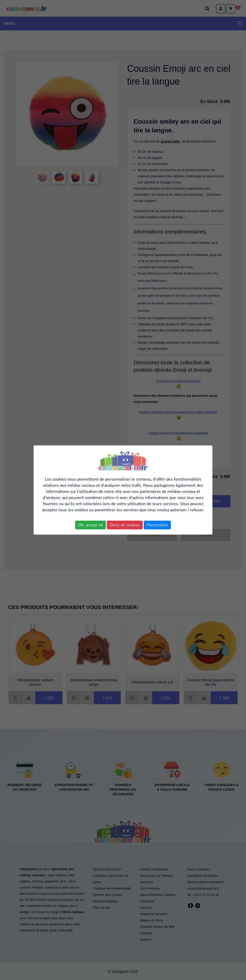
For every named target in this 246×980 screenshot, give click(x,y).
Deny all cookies (125, 525)
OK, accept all (91, 525)
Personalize (157, 525)
